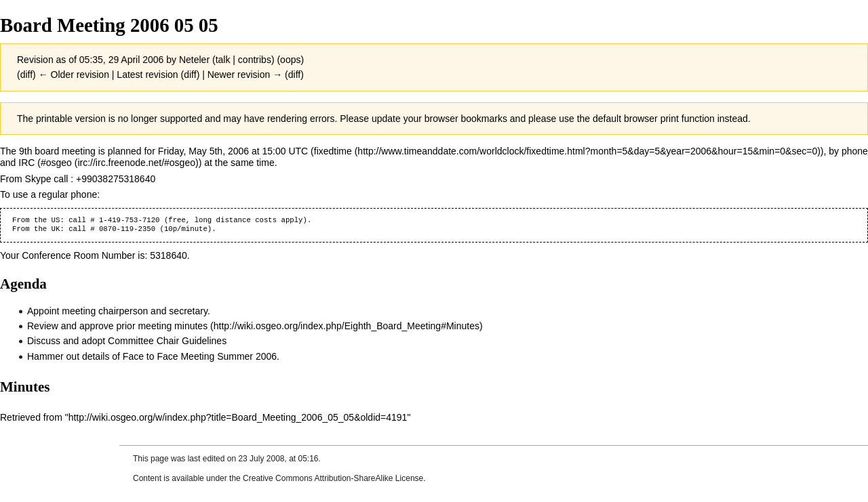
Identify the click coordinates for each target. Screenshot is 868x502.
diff (26, 75)
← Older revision (74, 75)
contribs (255, 60)
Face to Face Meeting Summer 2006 (200, 356)
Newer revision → (245, 75)
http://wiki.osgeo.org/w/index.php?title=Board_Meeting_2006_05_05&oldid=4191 (238, 417)
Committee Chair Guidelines (167, 341)
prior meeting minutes (162, 326)
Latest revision (147, 75)
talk (223, 60)
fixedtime (333, 151)
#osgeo (56, 163)
